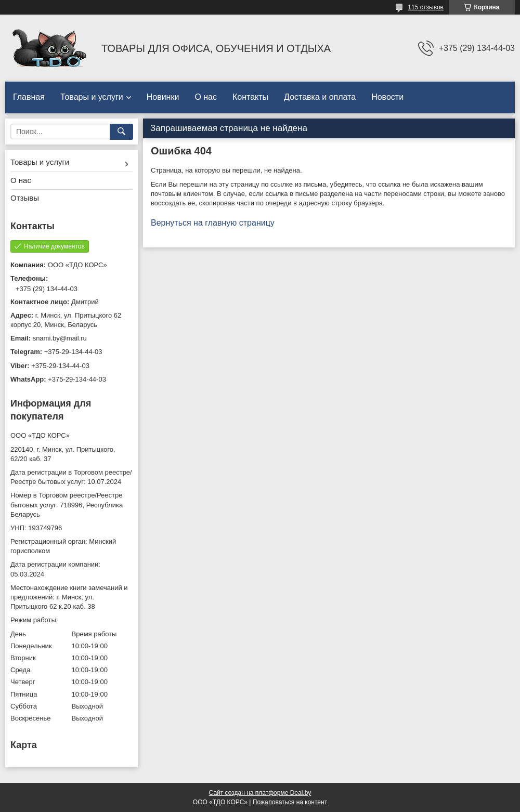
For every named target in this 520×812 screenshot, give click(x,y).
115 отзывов (426, 7)
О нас (206, 97)
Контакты (250, 97)
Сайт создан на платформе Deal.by (260, 793)
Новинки (163, 97)
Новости (387, 97)
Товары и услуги (92, 97)
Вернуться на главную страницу (213, 223)
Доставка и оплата (320, 97)
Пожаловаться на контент (290, 802)
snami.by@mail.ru (60, 338)
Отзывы (25, 198)
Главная (29, 97)
